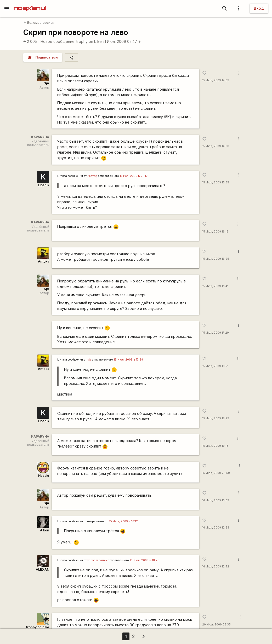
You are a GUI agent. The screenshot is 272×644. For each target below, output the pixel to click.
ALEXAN (42, 569)
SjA (46, 83)
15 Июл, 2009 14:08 (216, 146)
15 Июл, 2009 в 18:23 (144, 560)
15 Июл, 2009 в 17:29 (128, 360)
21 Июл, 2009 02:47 (122, 41)
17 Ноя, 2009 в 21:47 (134, 176)
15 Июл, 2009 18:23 (216, 418)
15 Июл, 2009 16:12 (215, 232)
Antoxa (44, 261)
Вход (259, 8)
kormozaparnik (97, 560)
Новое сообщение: (58, 41)
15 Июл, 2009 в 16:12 (123, 521)
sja (89, 360)
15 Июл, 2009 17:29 (216, 333)
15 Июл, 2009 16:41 (215, 286)
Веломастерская (39, 23)
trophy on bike (89, 41)
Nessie (44, 476)
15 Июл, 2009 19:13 (215, 446)
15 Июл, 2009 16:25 (216, 259)
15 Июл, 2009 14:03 (216, 80)
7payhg (92, 176)
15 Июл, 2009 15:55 (216, 182)
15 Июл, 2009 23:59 (216, 473)
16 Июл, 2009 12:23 (216, 528)
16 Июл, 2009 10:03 (216, 500)
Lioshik (44, 185)
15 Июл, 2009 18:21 (215, 366)
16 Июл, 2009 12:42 (216, 567)
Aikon (45, 530)
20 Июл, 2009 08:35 (216, 625)
